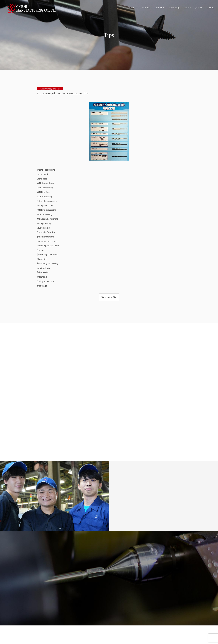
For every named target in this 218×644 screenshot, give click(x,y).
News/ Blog (174, 7)
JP (196, 7)
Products (146, 7)
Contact (187, 7)
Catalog (210, 7)
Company (159, 7)
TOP (122, 7)
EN (201, 7)
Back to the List (109, 297)
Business (133, 7)
